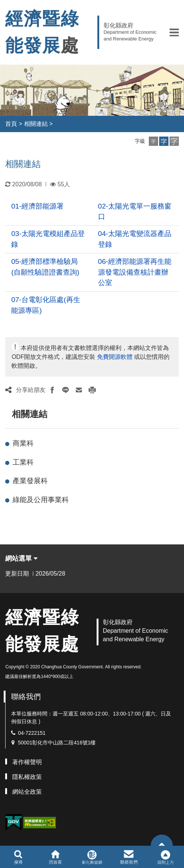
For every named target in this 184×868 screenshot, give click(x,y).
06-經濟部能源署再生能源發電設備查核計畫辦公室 (135, 272)
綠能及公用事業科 (41, 500)
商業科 (23, 443)
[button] (174, 32)
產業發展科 (30, 481)
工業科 (23, 462)
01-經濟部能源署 (37, 206)
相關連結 (36, 124)
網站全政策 (27, 792)
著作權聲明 (27, 762)
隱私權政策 (27, 777)
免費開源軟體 (115, 357)
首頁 (11, 124)
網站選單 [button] (21, 559)
